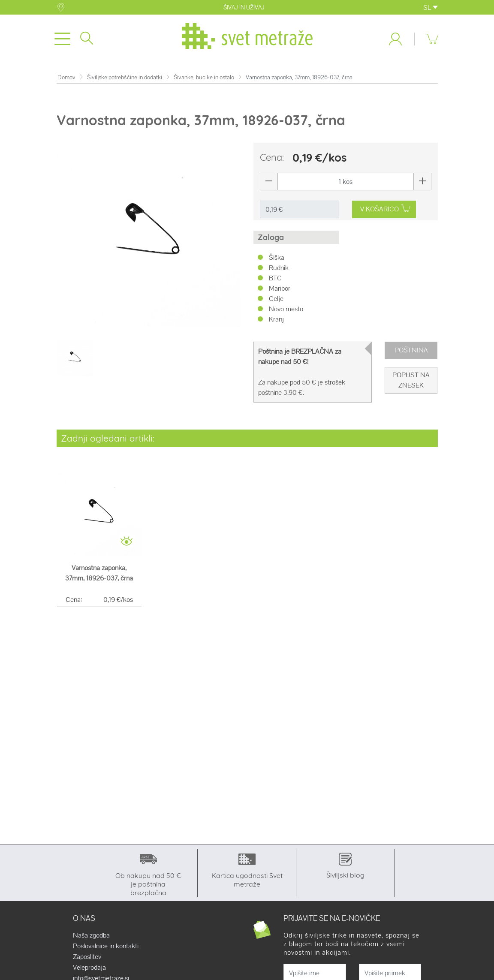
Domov (66, 77)
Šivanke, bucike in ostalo (204, 77)
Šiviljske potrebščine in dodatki (125, 77)
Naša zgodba (91, 935)
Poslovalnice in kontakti (106, 946)
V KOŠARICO (385, 209)
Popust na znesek (411, 380)
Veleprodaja (89, 968)
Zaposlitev (87, 957)
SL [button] (431, 8)
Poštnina (411, 350)
